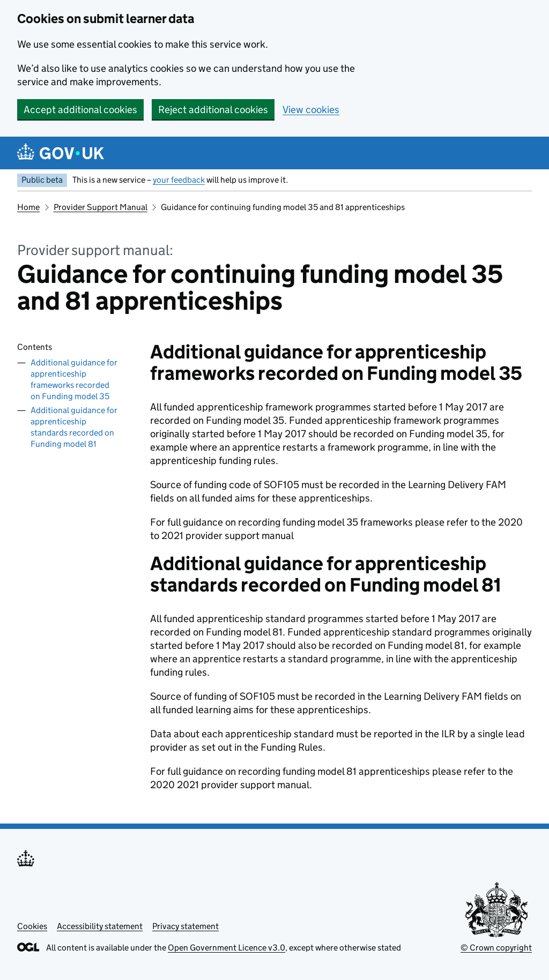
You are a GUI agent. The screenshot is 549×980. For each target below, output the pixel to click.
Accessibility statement (100, 926)
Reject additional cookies (213, 110)
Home (28, 207)
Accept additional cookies (80, 110)
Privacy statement (186, 926)
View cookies (311, 110)
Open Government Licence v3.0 (227, 948)
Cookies (32, 926)
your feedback (179, 180)
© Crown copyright (496, 948)
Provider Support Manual (101, 207)
